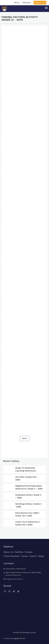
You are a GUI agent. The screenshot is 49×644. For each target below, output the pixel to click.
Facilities (19, 552)
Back (25, 438)
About (17, 3)
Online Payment (12, 556)
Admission (27, 3)
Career (25, 556)
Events (33, 556)
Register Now (40, 3)
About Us (8, 552)
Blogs (41, 556)
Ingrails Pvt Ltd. (19, 638)
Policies (29, 552)
